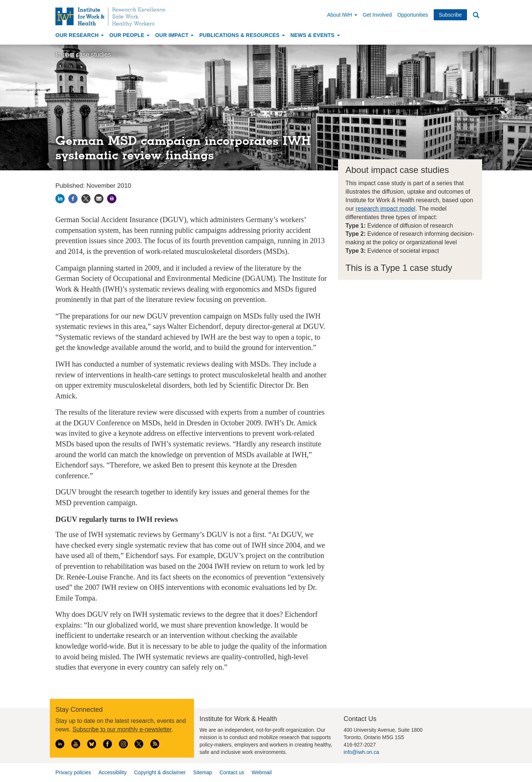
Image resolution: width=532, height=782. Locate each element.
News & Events (315, 35)
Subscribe (450, 15)
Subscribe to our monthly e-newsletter (122, 729)
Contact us (232, 772)
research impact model (386, 209)
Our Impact (175, 35)
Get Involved (377, 15)
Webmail (262, 772)
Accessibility (112, 772)
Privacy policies (73, 772)
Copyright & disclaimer (160, 772)
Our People (129, 35)
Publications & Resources (242, 35)
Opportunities (412, 15)
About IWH (342, 15)
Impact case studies (83, 55)
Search (476, 15)
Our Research (80, 35)
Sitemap (203, 772)
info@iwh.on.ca (361, 752)
